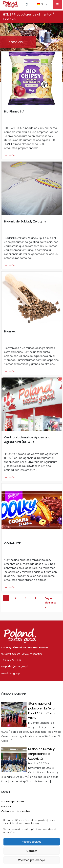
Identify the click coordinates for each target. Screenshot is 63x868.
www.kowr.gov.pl (11, 673)
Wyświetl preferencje (32, 860)
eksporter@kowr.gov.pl (14, 666)
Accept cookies (32, 842)
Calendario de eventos (16, 811)
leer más (9, 156)
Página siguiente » (50, 603)
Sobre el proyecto (13, 801)
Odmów (32, 851)
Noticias (6, 806)
